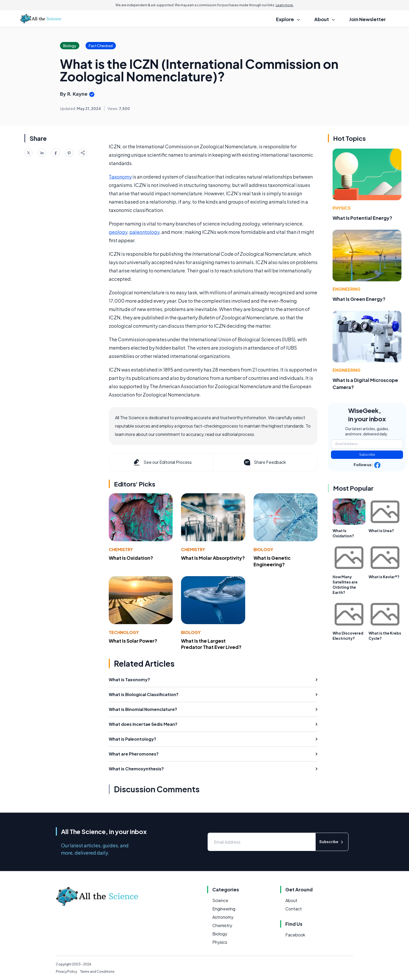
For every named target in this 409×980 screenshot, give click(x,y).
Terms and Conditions (97, 972)
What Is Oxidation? (131, 558)
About (291, 900)
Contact (294, 909)
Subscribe (367, 455)
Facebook (295, 935)
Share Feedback (264, 462)
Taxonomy (120, 177)
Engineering (347, 289)
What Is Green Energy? (359, 299)
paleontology (144, 232)
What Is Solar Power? (133, 641)
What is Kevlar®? (384, 577)
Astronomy (223, 917)
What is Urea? (381, 531)
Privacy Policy (66, 972)
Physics (342, 208)
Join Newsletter (368, 19)
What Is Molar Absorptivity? (213, 558)
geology (118, 232)
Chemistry (121, 549)
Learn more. (285, 5)
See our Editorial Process (162, 462)
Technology (124, 632)
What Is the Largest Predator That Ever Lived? (211, 644)
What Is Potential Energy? (362, 218)
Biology (263, 549)
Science (220, 900)
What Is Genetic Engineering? (272, 561)
